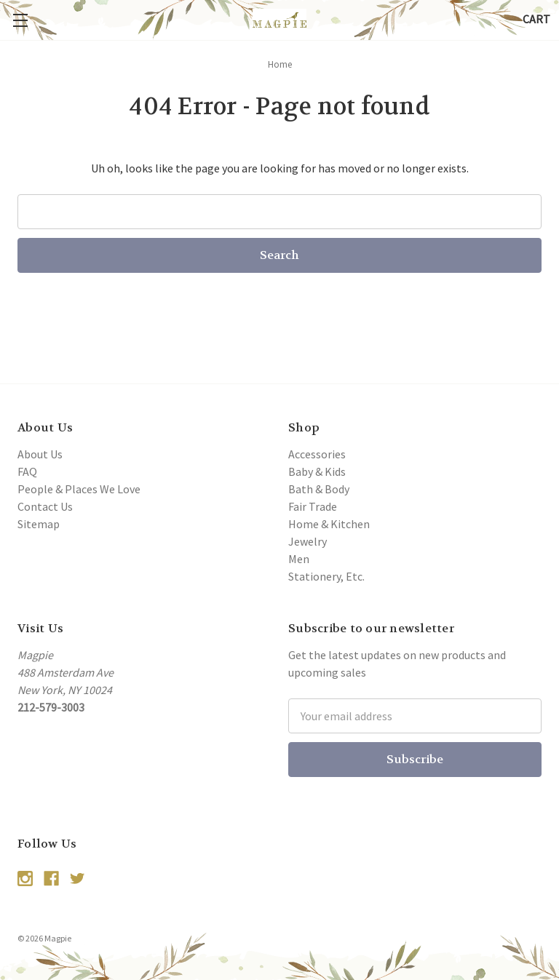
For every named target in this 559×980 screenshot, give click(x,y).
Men (299, 559)
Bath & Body (319, 489)
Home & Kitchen (329, 524)
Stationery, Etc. (326, 576)
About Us (40, 454)
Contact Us (45, 506)
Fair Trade (313, 506)
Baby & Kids (317, 471)
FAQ (27, 471)
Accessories (317, 454)
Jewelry (308, 541)
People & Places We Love (79, 489)
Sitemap (39, 524)
